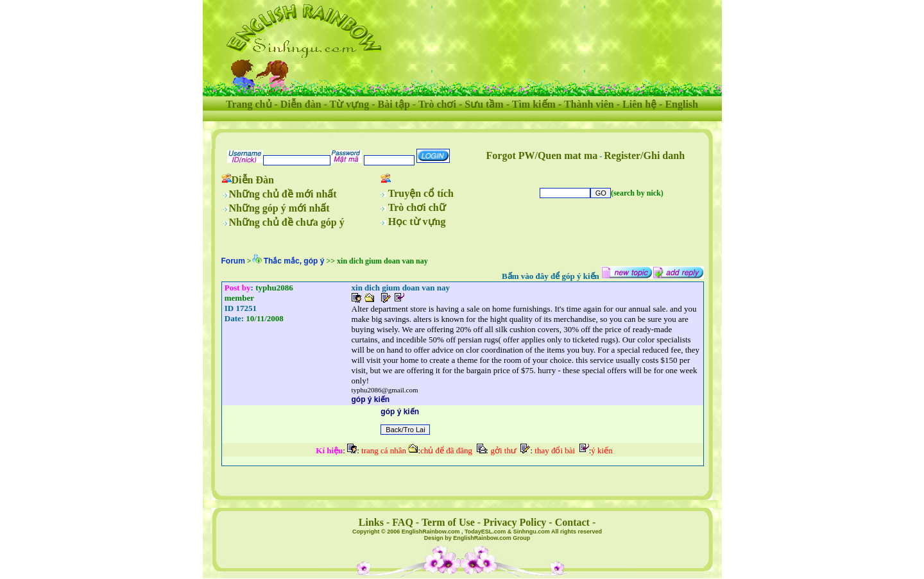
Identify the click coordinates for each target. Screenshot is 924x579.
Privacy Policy (515, 522)
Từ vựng (350, 104)
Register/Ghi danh (644, 155)
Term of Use (448, 522)
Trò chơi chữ (417, 207)
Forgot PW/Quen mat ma (542, 155)
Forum (233, 261)
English (681, 104)
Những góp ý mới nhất (279, 208)
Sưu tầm (484, 104)
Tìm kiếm (534, 104)
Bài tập (393, 104)
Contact (572, 522)
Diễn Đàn (253, 180)
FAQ (403, 522)
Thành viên (589, 104)
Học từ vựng (417, 222)
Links (371, 522)
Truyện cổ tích (421, 193)
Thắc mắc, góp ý (294, 261)
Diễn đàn (301, 104)
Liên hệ (639, 104)
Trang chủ (249, 104)
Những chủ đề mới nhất (283, 194)
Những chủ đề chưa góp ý (287, 222)
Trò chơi (437, 104)
